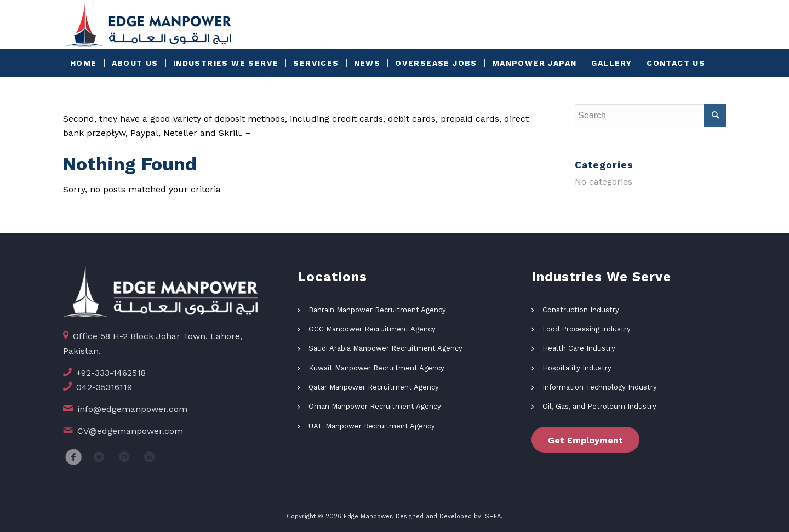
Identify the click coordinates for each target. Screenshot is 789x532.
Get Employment (585, 440)
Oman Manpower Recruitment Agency (375, 406)
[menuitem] (84, 63)
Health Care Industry (579, 348)
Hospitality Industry (577, 368)
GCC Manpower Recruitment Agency (372, 329)
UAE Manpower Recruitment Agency (372, 426)
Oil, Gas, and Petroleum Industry (599, 406)
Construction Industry (581, 310)
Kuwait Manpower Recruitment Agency (376, 368)
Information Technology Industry (600, 387)
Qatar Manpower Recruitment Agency (374, 387)
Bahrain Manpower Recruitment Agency (377, 310)
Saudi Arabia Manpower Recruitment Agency (385, 348)
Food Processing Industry (587, 329)
